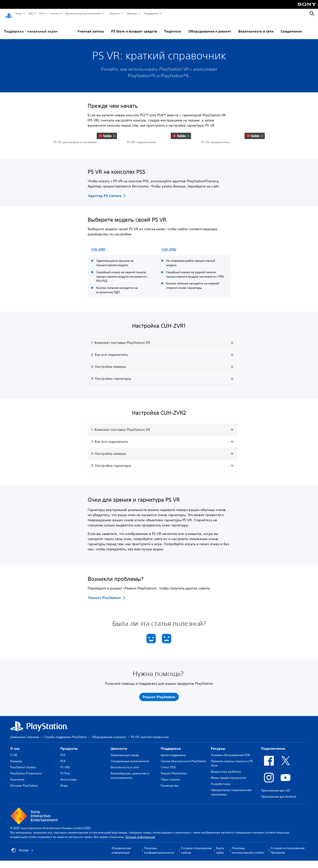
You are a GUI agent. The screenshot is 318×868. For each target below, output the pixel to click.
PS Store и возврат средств (103, 27)
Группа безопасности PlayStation (184, 795)
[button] (85, 155)
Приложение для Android (279, 831)
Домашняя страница (25, 771)
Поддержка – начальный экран (31, 27)
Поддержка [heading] (171, 783)
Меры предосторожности (228, 812)
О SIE (14, 789)
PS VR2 (65, 801)
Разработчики (221, 818)
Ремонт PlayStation (174, 808)
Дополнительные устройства (83, 13)
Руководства (170, 820)
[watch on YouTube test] (107, 165)
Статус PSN (168, 801)
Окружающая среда (125, 789)
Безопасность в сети (225, 27)
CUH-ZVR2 (169, 283)
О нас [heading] (15, 783)
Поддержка (151, 13)
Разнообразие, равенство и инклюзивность (130, 810)
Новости (115, 13)
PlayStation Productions (26, 808)
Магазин (132, 13)
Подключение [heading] (273, 783)
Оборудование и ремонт (179, 27)
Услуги (54, 13)
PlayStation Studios (23, 801)
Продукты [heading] (69, 783)
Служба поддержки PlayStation (66, 771)
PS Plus (65, 808)
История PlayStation (24, 820)
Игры (19, 13)
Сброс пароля (170, 814)
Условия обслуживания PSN (230, 789)
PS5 (30, 13)
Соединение (260, 27)
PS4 (41, 13)
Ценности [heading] (119, 783)
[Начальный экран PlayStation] (9, 14)
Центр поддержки (173, 789)
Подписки (141, 27)
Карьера (16, 795)
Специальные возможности (130, 795)
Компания (17, 814)
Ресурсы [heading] (218, 783)
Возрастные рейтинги (226, 806)
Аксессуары (69, 814)
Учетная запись (59, 27)
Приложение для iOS (276, 825)
